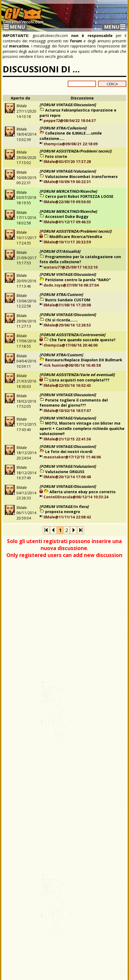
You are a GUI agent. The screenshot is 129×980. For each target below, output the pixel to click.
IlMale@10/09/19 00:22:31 (67, 182)
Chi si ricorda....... (61, 320)
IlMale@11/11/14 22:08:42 (67, 517)
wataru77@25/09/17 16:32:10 (71, 267)
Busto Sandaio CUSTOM (68, 300)
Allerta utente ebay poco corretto (83, 492)
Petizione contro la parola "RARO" (78, 280)
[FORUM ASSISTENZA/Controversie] (72, 335)
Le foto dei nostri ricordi (69, 452)
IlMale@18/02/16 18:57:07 (67, 411)
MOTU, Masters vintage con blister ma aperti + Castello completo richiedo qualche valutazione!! (82, 428)
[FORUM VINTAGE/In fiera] (64, 506)
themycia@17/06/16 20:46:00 (71, 345)
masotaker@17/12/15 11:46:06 (72, 457)
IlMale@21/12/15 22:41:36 (67, 439)
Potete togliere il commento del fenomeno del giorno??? (74, 403)
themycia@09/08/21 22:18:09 (71, 144)
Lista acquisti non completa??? (79, 380)
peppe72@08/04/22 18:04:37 (70, 120)
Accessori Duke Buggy (67, 216)
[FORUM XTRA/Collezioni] (63, 128)
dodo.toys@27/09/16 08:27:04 (71, 285)
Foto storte (56, 156)
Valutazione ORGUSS (65, 472)
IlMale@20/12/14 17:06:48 (67, 477)
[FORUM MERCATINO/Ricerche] (68, 191)
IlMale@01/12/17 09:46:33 (67, 222)
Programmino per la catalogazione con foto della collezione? (80, 259)
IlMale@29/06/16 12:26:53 (67, 325)
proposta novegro (63, 512)
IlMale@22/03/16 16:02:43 (67, 385)
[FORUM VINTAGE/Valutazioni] (68, 171)
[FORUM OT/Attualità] (60, 251)
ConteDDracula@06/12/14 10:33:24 (76, 497)
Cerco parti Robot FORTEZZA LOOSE (79, 196)
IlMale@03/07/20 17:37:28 (67, 162)
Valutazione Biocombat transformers (81, 177)
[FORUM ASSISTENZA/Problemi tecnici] (76, 151)
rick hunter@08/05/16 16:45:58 (72, 365)
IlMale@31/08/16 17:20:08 (67, 305)
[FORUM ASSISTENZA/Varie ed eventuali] (77, 375)
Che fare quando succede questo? (83, 340)
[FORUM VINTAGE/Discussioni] (68, 105)
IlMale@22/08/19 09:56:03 (67, 202)
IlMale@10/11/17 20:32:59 (67, 242)
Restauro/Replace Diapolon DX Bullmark (84, 360)
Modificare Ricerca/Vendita (76, 237)
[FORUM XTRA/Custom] (61, 294)
